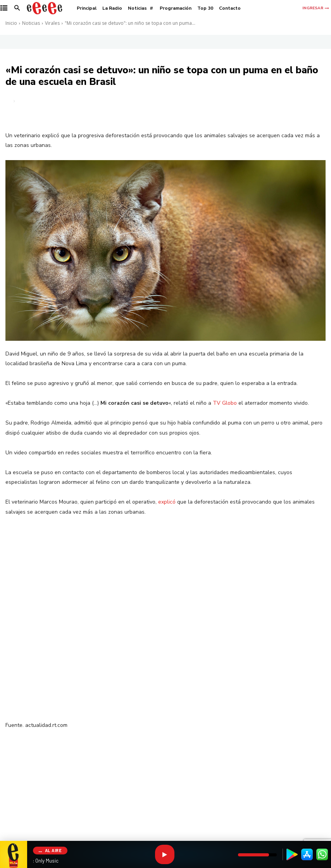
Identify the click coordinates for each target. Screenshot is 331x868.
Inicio (11, 23)
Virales (52, 23)
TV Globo (225, 403)
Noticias (31, 23)
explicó (167, 502)
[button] (17, 8)
